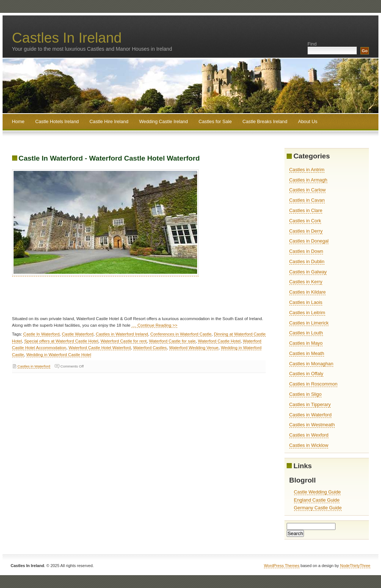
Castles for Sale (215, 121)
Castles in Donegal (309, 241)
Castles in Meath (307, 353)
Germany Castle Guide (318, 508)
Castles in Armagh (308, 180)
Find (312, 44)
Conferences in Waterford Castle (181, 334)
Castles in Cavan (307, 200)
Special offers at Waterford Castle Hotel (61, 341)
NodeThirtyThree (355, 566)
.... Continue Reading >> (154, 325)
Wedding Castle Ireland (164, 121)
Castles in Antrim (307, 170)
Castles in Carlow (308, 190)
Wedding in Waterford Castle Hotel (59, 355)
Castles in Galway (308, 272)
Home (18, 121)
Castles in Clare (306, 210)
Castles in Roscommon (313, 384)
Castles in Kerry (306, 282)
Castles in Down (306, 251)
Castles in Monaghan (311, 364)
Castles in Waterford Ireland (122, 334)
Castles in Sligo (305, 394)
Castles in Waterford (34, 366)
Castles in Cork (305, 221)
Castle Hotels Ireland (57, 121)
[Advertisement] (146, 299)
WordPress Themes (282, 566)
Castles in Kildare (308, 292)
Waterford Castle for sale (172, 341)
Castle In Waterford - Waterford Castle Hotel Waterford (109, 158)
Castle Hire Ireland (109, 121)
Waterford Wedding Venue (194, 348)
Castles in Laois (306, 302)
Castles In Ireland (67, 38)
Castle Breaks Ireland (265, 121)
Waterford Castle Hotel (219, 341)
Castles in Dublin (307, 261)
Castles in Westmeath (312, 425)
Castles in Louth (306, 333)
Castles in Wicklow (309, 445)
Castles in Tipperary (310, 404)
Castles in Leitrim (307, 313)
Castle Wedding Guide (317, 492)
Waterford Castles (150, 348)
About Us (308, 121)
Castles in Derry (306, 231)
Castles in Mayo (306, 343)
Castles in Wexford (309, 435)
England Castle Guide (317, 500)
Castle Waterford (78, 334)
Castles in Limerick (309, 323)
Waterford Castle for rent (124, 341)
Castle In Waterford (41, 334)
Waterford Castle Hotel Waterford (100, 348)
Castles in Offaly (306, 374)
